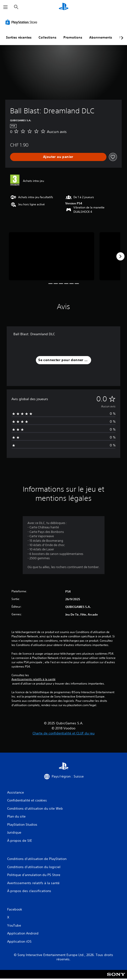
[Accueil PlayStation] (64, 7)
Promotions (73, 37)
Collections (47, 37)
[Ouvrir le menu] (6, 7)
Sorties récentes (19, 37)
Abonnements (101, 37)
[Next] (120, 256)
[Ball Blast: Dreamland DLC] (52, 256)
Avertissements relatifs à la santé (33, 679)
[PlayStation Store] (22, 22)
